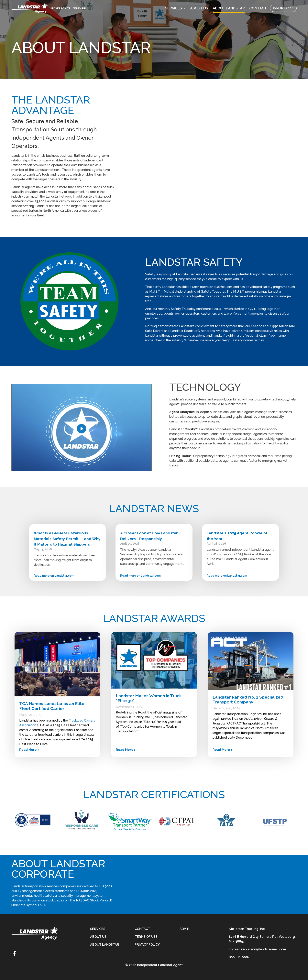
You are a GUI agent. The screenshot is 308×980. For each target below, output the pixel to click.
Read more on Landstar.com (54, 576)
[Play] (82, 429)
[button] (175, 8)
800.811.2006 (283, 8)
